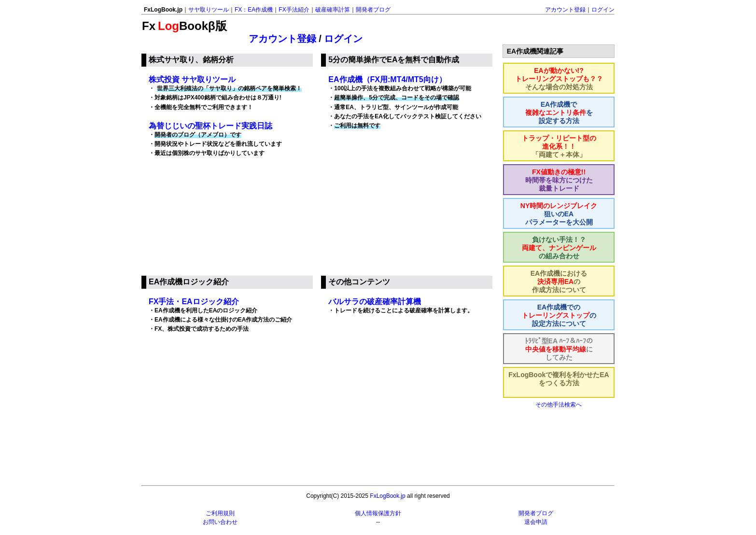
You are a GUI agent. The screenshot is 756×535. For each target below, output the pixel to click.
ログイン (603, 10)
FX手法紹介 (294, 10)
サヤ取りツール (209, 10)
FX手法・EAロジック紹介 (194, 302)
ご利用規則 (220, 513)
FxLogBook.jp (387, 496)
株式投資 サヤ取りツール (192, 79)
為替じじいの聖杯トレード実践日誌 (210, 126)
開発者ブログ (373, 10)
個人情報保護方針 (378, 513)
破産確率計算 (333, 10)
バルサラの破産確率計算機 (375, 302)
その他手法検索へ (559, 405)
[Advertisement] (408, 207)
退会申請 (536, 522)
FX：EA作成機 (254, 10)
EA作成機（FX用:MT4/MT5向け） (387, 79)
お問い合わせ (220, 522)
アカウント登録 (565, 10)
